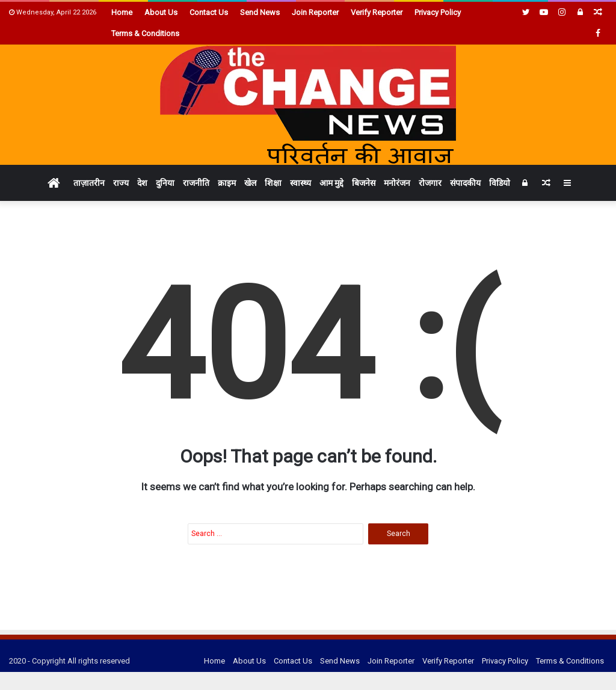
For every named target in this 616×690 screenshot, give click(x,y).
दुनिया (165, 183)
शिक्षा (273, 183)
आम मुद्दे (331, 183)
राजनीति (196, 183)
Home (122, 12)
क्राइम (227, 183)
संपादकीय (465, 183)
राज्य (121, 183)
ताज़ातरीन (89, 183)
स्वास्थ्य (300, 183)
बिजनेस (364, 183)
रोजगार (430, 183)
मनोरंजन (397, 183)
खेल (250, 183)
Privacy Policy (438, 12)
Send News (260, 12)
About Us (161, 12)
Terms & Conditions (145, 33)
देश (142, 183)
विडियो (500, 183)
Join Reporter (315, 12)
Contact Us (209, 12)
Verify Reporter (377, 12)
